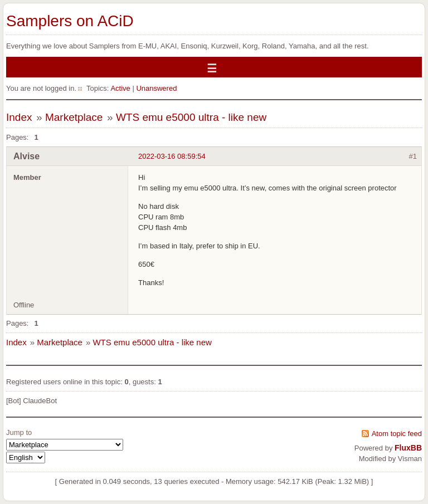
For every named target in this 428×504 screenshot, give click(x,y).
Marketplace (74, 117)
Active (120, 88)
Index (19, 117)
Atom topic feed (397, 434)
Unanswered (156, 88)
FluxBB (408, 448)
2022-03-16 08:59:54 (172, 156)
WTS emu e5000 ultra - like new (191, 117)
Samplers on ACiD (70, 21)
